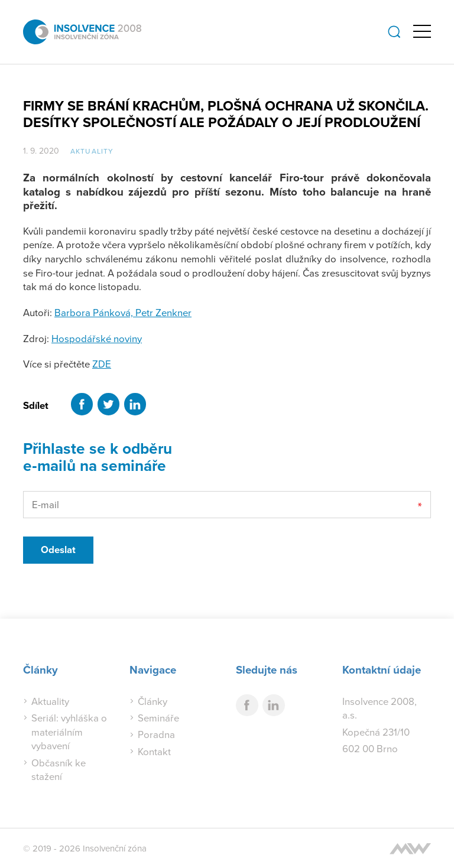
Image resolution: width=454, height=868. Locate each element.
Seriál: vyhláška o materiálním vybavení (69, 732)
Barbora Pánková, (95, 312)
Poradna (156, 734)
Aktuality (92, 151)
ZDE (102, 364)
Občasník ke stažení (59, 770)
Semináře (158, 718)
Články (153, 701)
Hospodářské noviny (97, 338)
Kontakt (154, 751)
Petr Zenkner (163, 312)
